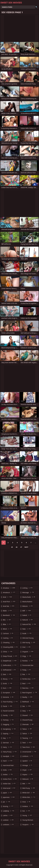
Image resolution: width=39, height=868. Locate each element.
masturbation (27, 602)
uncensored (30, 752)
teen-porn (29, 747)
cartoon (8, 633)
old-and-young (28, 638)
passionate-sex (28, 666)
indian (8, 774)
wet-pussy (29, 788)
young (27, 815)
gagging (8, 724)
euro (7, 688)
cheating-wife (11, 647)
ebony (8, 679)
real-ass (28, 688)
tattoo (27, 733)
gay (7, 738)
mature (28, 606)
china (8, 652)
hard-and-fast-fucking (9, 766)
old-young (29, 642)
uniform (28, 756)
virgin (27, 770)
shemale (28, 724)
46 (17, 547)
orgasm (28, 652)
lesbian (9, 820)
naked (27, 615)
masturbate (29, 597)
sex (27, 706)
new (27, 629)
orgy (27, 656)
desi (7, 674)
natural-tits (29, 624)
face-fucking (10, 702)
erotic (8, 683)
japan (8, 793)
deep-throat (10, 656)
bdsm (8, 629)
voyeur (28, 774)
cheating (9, 642)
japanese (9, 797)
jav (7, 802)
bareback (9, 615)
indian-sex (10, 784)
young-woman (28, 820)
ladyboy (9, 811)
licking (28, 588)
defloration (10, 665)
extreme (8, 697)
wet (27, 784)
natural (28, 620)
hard (8, 761)
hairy (8, 747)
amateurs (9, 592)
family (8, 715)
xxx (26, 811)
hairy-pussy (10, 752)
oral (27, 647)
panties (28, 661)
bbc (7, 620)
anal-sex (9, 606)
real (27, 683)
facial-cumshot (9, 711)
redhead (28, 702)
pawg (27, 670)
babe (8, 611)
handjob (9, 756)
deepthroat (10, 661)
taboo (27, 729)
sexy (27, 711)
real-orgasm (30, 693)
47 (21, 547)
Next (26, 547)
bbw (7, 624)
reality (28, 697)
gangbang (10, 729)
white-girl (29, 793)
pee (27, 674)
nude (27, 633)
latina (8, 815)
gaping (8, 733)
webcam (28, 779)
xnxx (27, 802)
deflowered (10, 670)
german (9, 743)
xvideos (28, 806)
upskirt (27, 761)
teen (27, 743)
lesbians (9, 824)
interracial (9, 788)
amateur (9, 588)
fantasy (9, 720)
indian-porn (10, 779)
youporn (28, 824)
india (8, 770)
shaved (28, 715)
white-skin (29, 797)
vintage (28, 765)
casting (8, 638)
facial (8, 706)
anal (8, 597)
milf (27, 611)
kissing (8, 806)
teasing (28, 738)
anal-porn (9, 602)
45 (12, 547)
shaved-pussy (27, 720)
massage (28, 592)
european (9, 693)
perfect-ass (29, 679)
